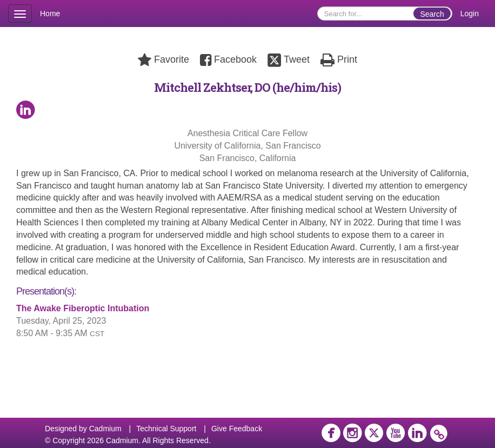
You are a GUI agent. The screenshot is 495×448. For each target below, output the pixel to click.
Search (432, 14)
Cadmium (105, 429)
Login (470, 14)
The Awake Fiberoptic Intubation (83, 308)
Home (50, 14)
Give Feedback (237, 429)
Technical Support (166, 429)
